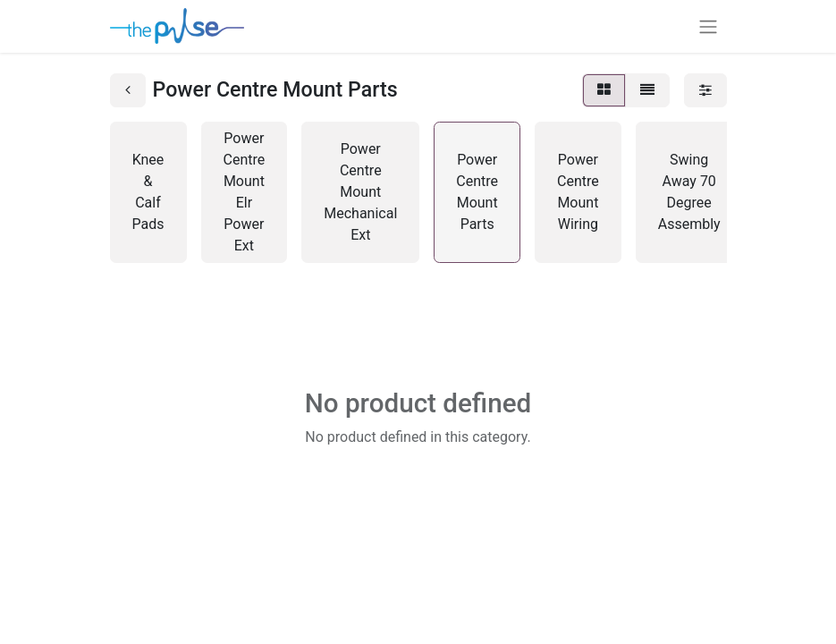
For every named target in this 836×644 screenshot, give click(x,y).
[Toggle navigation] (708, 26)
